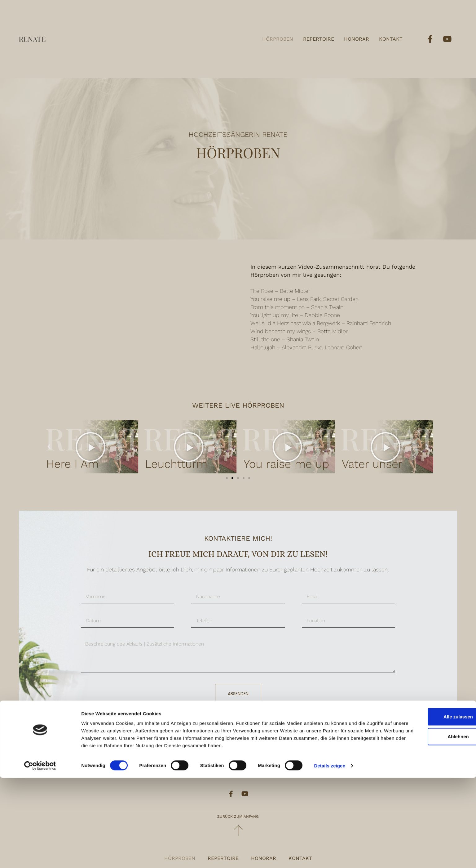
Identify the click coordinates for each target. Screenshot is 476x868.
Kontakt (391, 39)
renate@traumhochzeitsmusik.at (246, 762)
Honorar (357, 39)
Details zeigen (330, 856)
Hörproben (278, 39)
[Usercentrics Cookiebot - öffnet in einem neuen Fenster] (40, 856)
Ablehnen (424, 819)
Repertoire (319, 39)
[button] (227, 478)
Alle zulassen (424, 799)
